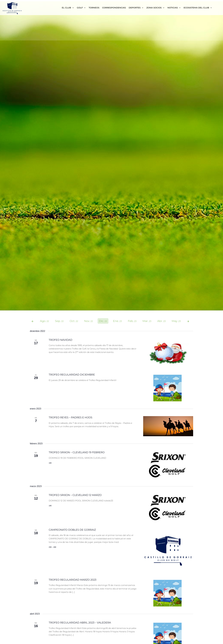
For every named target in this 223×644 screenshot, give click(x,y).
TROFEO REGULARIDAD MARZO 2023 (72, 580)
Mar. (147, 321)
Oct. (74, 321)
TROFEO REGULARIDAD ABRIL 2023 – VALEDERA (80, 623)
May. (176, 321)
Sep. (59, 321)
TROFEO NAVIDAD (60, 340)
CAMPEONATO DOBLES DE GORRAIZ (72, 530)
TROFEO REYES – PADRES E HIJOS (70, 418)
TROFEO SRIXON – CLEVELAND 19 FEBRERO (77, 452)
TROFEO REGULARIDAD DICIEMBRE (72, 375)
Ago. (45, 321)
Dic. (103, 321)
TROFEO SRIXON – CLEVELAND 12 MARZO (75, 495)
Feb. (132, 321)
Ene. (118, 321)
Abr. (162, 321)
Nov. (89, 321)
